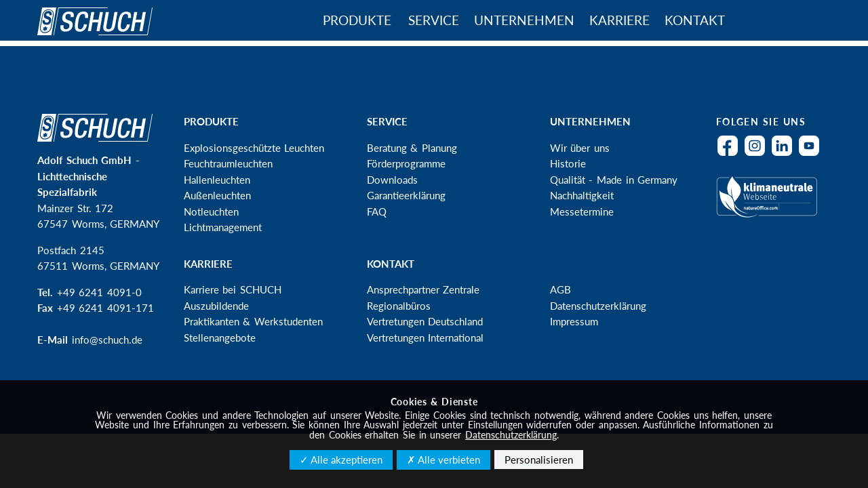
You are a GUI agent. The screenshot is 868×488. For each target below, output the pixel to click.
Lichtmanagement (223, 227)
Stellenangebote (220, 338)
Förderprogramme (406, 163)
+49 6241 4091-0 (99, 292)
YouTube (812, 154)
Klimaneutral (770, 205)
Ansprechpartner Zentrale (423, 289)
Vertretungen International (426, 338)
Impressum (574, 321)
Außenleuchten (217, 195)
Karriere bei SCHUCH (233, 289)
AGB (560, 289)
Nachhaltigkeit (582, 195)
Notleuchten (211, 211)
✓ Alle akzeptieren (341, 460)
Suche (773, 22)
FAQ (377, 211)
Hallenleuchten (217, 180)
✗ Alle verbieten (443, 460)
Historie (568, 163)
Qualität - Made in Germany (614, 180)
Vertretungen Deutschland (425, 321)
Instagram (758, 154)
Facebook (731, 154)
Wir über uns (580, 148)
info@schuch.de (107, 340)
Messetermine (582, 211)
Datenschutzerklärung (598, 306)
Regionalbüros (399, 306)
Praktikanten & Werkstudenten (253, 321)
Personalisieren (539, 460)
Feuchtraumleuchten (228, 163)
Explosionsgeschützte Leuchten (254, 148)
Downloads (392, 180)
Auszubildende (216, 306)
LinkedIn (785, 154)
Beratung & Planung (412, 148)
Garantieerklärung (406, 195)
